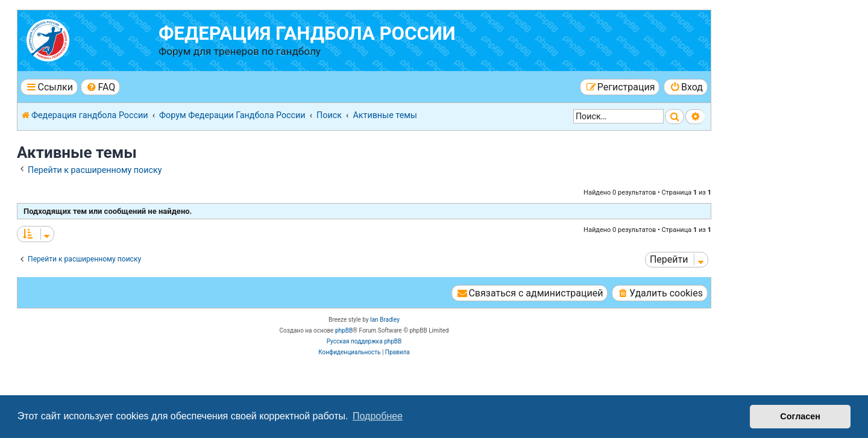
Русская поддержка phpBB (364, 341)
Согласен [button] (800, 416)
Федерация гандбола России (307, 33)
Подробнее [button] (378, 416)
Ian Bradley (385, 320)
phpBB (344, 330)
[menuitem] (100, 87)
